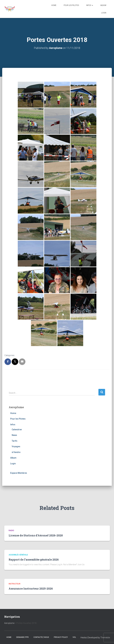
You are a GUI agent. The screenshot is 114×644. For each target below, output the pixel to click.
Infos (90, 5)
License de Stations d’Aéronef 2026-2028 (36, 535)
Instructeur (15, 584)
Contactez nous (41, 637)
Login (104, 13)
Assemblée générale (18, 555)
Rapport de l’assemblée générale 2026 (34, 559)
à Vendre (16, 452)
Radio (11, 530)
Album (103, 5)
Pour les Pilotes (71, 5)
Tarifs (15, 441)
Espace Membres (19, 473)
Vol (74, 637)
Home (54, 5)
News (14, 435)
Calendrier (17, 429)
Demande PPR (22, 637)
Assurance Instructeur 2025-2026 (31, 589)
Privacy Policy (61, 637)
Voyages (16, 446)
